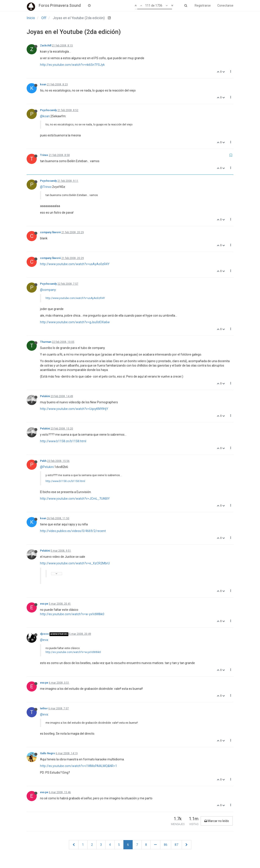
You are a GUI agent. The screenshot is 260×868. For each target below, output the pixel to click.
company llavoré (50, 232)
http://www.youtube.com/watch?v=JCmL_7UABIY (75, 499)
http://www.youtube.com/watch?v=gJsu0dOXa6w (75, 322)
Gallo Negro (48, 753)
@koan (45, 116)
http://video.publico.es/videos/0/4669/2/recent (73, 531)
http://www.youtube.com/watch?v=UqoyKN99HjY (74, 409)
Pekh (43, 461)
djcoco (44, 634)
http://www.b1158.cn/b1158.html (63, 441)
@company (48, 290)
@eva (44, 640)
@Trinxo (46, 187)
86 (166, 845)
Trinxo (44, 155)
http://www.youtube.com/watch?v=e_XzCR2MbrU (75, 563)
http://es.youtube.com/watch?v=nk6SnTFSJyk (72, 65)
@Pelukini (47, 467)
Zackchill (46, 46)
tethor (44, 708)
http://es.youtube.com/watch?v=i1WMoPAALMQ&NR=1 (79, 766)
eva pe (44, 604)
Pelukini (45, 396)
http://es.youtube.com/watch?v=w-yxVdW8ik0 (72, 614)
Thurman (46, 342)
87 (176, 845)
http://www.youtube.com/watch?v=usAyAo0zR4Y (75, 264)
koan (43, 84)
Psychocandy (48, 110)
